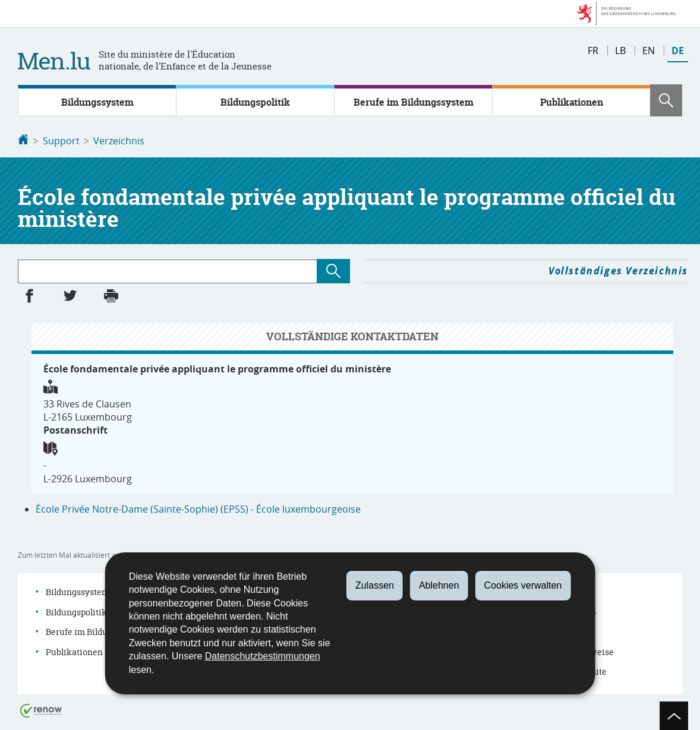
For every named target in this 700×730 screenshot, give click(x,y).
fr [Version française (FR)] (593, 50)
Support (61, 141)
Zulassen (375, 585)
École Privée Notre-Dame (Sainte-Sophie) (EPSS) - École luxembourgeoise (198, 508)
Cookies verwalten (523, 585)
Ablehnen (439, 585)
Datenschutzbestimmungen (263, 656)
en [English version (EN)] (649, 50)
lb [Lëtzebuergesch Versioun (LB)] (620, 50)
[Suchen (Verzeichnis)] (333, 270)
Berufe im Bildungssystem (414, 102)
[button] (666, 100)
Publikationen (572, 102)
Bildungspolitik (255, 102)
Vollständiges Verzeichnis (618, 270)
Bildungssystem (97, 102)
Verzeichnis (119, 141)
